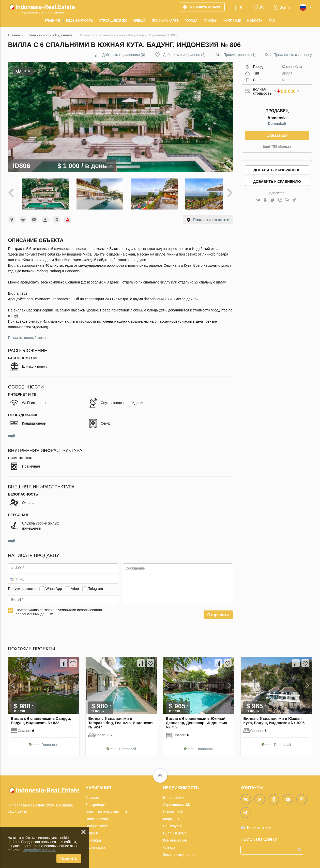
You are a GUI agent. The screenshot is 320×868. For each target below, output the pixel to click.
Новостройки (174, 795)
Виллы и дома (175, 831)
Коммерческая (175, 838)
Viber (75, 587)
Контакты (93, 838)
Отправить (218, 613)
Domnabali (277, 124)
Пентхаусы (172, 824)
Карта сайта (95, 845)
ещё (11, 433)
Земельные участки (179, 852)
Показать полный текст (27, 336)
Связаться (277, 135)
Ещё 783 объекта (277, 146)
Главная (92, 795)
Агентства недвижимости (106, 810)
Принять (69, 858)
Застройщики (96, 802)
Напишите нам (259, 825)
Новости (92, 831)
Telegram (96, 587)
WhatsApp (54, 587)
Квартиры (171, 817)
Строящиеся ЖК (176, 802)
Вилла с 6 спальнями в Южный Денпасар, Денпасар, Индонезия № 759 (196, 720)
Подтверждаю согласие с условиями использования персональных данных (59, 610)
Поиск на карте (98, 817)
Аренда (169, 845)
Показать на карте (211, 218)
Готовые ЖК (173, 810)
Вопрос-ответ (96, 824)
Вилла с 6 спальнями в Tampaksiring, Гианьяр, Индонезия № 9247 (121, 720)
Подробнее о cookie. (39, 850)
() (242, 7)
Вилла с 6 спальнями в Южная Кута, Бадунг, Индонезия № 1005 (274, 718)
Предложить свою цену (293, 55)
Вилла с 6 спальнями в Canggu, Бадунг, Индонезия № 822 (41, 718)
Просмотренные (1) (240, 55)
